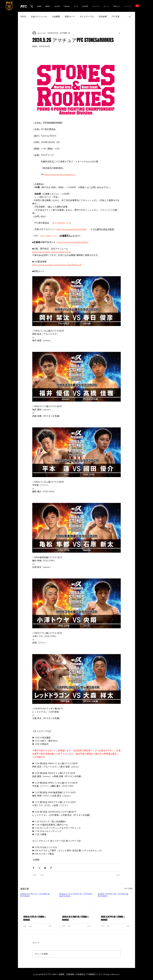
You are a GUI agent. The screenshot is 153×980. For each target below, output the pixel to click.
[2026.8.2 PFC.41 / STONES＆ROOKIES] (38, 903)
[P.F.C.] (26, 6)
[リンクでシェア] (51, 868)
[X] (32, 6)
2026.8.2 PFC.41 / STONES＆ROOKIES (35, 918)
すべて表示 (128, 888)
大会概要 (56, 16)
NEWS (23, 16)
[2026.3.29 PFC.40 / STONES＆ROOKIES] (115, 903)
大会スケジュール (39, 16)
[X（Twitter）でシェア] (39, 868)
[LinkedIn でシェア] (45, 868)
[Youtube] (137, 6)
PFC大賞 (116, 16)
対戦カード (70, 16)
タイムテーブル (87, 16)
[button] (96, 6)
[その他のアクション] (119, 33)
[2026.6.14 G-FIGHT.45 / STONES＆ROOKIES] (77, 903)
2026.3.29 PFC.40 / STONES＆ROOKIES (113, 918)
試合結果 (103, 16)
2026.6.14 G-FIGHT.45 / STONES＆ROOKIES (76, 918)
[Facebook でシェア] (33, 868)
